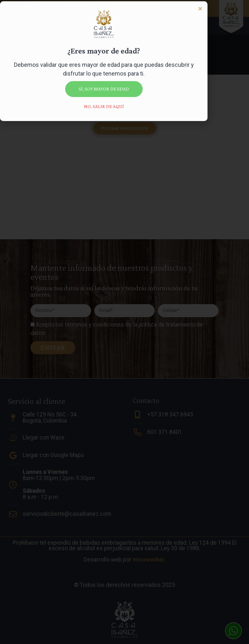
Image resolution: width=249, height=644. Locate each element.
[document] (124, 322)
